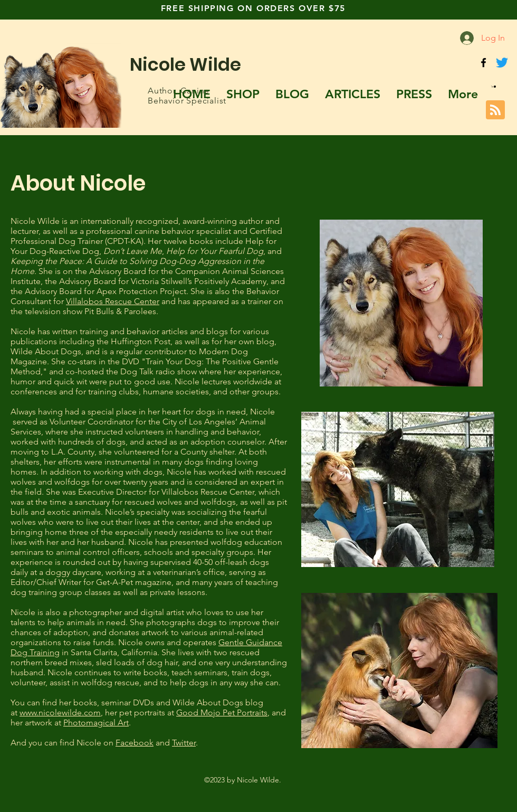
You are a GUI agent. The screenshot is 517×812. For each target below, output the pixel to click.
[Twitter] (502, 63)
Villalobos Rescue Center (113, 301)
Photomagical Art (96, 723)
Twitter (184, 743)
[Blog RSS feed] (495, 110)
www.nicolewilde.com (60, 712)
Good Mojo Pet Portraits (222, 712)
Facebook (135, 743)
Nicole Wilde (185, 64)
